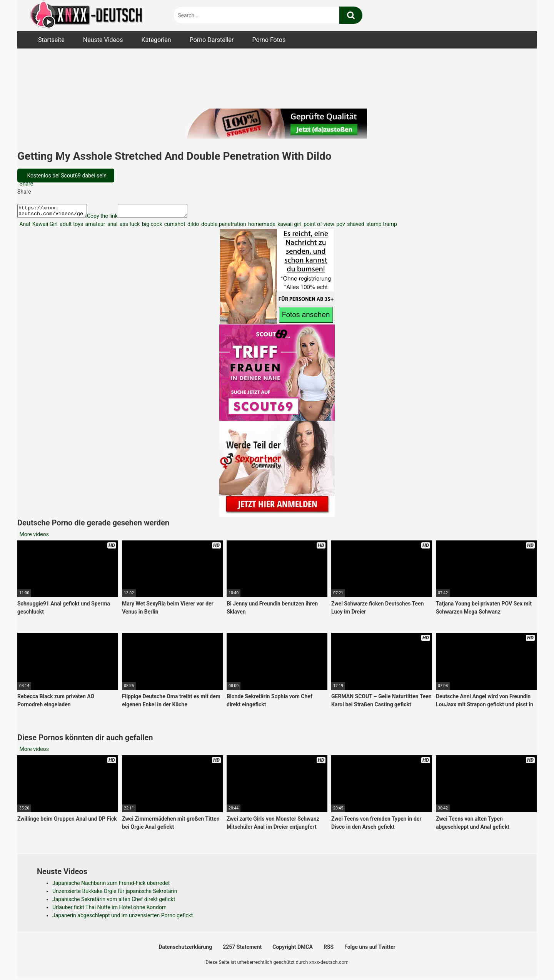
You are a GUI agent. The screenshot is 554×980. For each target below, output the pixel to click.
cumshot (174, 226)
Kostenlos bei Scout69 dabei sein (66, 176)
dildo (193, 226)
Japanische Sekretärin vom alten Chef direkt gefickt (114, 901)
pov (340, 226)
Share (26, 184)
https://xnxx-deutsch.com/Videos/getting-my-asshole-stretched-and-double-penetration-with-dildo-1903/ (56, 212)
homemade (261, 226)
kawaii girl (289, 226)
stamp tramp (381, 226)
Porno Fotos (269, 40)
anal (112, 226)
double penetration (223, 226)
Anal (24, 226)
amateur (94, 226)
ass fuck (129, 226)
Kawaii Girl (44, 226)
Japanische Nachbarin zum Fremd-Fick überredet (111, 885)
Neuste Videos (103, 40)
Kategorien (156, 40)
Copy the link (110, 218)
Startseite (51, 40)
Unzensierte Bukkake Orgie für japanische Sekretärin (115, 893)
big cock (151, 226)
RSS (329, 949)
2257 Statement (242, 949)
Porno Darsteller (212, 40)
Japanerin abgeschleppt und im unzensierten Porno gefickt (123, 918)
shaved (355, 226)
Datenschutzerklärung (185, 949)
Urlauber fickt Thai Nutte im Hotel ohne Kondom (109, 910)
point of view (318, 226)
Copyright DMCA (293, 949)
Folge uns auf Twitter (370, 949)
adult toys (71, 226)
